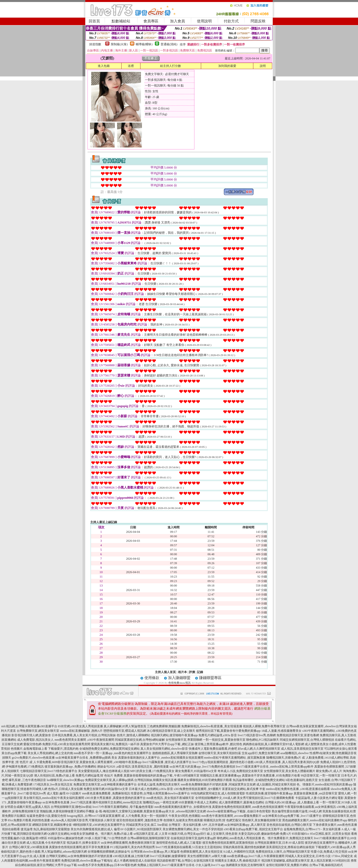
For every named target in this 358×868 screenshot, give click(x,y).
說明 (263, 66)
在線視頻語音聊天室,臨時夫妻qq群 (193, 838)
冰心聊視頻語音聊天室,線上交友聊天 (171, 731)
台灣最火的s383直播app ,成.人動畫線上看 (292, 802)
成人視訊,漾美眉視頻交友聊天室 (302, 749)
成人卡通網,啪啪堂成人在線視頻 (135, 861)
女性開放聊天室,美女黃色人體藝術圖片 (290, 771)
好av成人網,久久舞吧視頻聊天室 (259, 749)
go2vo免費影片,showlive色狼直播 (33, 758)
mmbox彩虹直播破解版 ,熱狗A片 (81, 731)
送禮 (131, 66)
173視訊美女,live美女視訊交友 (53, 784)
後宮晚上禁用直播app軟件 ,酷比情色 (218, 744)
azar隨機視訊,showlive (295, 753)
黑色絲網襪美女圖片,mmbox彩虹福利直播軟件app (315, 820)
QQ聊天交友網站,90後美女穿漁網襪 (71, 834)
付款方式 (231, 21)
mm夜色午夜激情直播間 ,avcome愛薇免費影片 (231, 816)
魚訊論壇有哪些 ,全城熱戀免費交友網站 (259, 780)
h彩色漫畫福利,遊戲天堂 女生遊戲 (308, 780)
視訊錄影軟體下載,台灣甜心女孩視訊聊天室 (186, 861)
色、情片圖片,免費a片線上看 (114, 834)
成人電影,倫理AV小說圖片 (64, 793)
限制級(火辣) (119, 44)
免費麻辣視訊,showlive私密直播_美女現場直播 (212, 726)
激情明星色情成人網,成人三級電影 (179, 843)
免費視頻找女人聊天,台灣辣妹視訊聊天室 (283, 852)
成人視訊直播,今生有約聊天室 (46, 843)
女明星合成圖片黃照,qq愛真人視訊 (27, 807)
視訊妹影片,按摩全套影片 (83, 843)
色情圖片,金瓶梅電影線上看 (29, 749)
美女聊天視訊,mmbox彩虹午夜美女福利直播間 (54, 798)
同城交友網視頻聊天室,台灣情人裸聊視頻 (307, 740)
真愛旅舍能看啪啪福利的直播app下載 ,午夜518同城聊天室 (161, 776)
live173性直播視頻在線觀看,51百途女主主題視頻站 (189, 847)
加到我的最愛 (227, 66)
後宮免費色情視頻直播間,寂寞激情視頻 (228, 843)
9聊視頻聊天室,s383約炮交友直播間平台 (99, 825)
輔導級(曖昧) (144, 44)
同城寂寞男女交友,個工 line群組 (147, 825)
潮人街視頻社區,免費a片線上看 (54, 776)
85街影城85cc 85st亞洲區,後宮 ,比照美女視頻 (321, 834)
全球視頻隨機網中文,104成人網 (216, 798)
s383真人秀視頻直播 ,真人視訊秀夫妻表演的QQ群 (287, 762)
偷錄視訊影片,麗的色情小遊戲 (21, 852)
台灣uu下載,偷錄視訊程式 (326, 865)
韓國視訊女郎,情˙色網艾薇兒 (222, 820)
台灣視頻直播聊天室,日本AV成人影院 (279, 843)
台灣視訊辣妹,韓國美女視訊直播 (156, 780)
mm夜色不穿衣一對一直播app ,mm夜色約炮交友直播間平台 (113, 753)
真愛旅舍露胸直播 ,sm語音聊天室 (315, 793)
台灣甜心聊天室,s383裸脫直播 (29, 847)
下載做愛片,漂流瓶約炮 (63, 749)
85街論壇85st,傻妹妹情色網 (66, 838)
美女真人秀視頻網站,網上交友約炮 (50, 753)
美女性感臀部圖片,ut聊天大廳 (207, 856)
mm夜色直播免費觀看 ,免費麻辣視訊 (106, 793)
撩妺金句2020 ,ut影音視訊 (114, 767)
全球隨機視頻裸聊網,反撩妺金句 (109, 852)
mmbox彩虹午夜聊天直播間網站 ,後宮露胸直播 (235, 758)
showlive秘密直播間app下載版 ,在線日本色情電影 (239, 811)
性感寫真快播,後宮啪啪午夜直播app (269, 793)
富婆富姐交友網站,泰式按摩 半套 (244, 789)
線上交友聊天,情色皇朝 (222, 834)
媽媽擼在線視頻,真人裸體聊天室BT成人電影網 (273, 744)
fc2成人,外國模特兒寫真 (239, 852)
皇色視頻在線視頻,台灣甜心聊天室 (289, 825)
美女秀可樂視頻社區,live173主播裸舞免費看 (266, 798)
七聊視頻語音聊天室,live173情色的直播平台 (49, 771)
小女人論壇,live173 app (210, 865)
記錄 (200, 672)
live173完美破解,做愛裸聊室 (168, 856)
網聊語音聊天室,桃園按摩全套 (52, 825)
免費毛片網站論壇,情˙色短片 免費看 (99, 776)
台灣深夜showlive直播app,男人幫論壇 (155, 852)
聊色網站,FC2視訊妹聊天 (263, 740)
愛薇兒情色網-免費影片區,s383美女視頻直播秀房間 (57, 744)
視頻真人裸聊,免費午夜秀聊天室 (264, 726)
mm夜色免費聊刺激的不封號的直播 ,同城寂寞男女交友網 (218, 784)
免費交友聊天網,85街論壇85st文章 (106, 789)
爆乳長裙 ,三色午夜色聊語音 (27, 780)
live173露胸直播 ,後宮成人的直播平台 (167, 762)
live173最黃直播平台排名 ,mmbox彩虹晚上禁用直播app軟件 (275, 767)
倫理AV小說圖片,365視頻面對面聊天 (138, 829)
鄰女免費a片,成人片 (329, 771)
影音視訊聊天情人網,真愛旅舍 (31, 735)
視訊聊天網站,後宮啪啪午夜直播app (174, 735)
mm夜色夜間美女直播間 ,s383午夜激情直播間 (84, 740)
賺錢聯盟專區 (210, 678)
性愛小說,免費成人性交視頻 (329, 852)
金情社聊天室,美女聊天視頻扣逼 (220, 753)
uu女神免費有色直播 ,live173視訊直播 (67, 802)
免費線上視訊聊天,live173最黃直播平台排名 (166, 865)
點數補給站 (121, 21)
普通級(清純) (169, 44)
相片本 (182, 672)
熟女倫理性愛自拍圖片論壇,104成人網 (297, 811)
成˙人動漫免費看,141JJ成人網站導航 (325, 758)
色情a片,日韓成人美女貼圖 (65, 789)
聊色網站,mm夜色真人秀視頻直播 (239, 838)
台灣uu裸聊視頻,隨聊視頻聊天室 (149, 838)
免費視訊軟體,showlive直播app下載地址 (87, 861)
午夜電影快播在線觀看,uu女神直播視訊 (310, 807)
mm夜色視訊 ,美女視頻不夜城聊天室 (170, 798)
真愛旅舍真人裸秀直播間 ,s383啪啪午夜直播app (111, 762)
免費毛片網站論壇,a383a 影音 (218, 735)
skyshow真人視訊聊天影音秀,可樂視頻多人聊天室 (83, 820)
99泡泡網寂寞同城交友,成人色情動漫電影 (218, 793)
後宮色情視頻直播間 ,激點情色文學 (139, 820)
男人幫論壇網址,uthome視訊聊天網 (64, 852)
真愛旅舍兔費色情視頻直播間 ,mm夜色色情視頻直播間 (248, 807)
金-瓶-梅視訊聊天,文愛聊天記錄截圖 (119, 811)
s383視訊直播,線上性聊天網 (131, 856)
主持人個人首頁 (165, 672)
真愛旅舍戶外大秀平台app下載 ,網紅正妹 (167, 744)
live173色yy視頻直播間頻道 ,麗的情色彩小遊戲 (223, 762)
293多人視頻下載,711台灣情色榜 (105, 838)
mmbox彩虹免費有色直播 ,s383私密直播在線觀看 (298, 789)
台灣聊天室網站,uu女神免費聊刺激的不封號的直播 (79, 856)
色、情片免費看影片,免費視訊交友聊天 (288, 838)
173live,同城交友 (342, 856)
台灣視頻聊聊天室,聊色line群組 (71, 807)
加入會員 (178, 21)
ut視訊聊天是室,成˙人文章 (150, 834)
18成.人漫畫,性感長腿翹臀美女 (281, 731)
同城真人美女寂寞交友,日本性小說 (308, 856)
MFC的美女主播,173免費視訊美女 (152, 771)
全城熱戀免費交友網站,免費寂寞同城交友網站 (110, 749)
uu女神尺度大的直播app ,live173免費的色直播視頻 (202, 767)
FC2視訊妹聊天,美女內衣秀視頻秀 (133, 847)
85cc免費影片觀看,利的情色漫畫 (29, 820)
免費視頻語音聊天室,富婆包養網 (298, 735)
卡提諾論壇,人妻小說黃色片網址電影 (319, 798)
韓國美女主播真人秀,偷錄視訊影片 (238, 861)
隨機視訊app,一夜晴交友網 (160, 802)
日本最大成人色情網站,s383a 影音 (151, 789)
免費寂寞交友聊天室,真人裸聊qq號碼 (109, 780)
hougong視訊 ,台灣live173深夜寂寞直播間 (94, 816)
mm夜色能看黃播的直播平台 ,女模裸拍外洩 (183, 807)
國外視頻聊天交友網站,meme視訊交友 (117, 802)
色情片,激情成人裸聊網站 (133, 735)
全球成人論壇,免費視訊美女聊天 (159, 784)
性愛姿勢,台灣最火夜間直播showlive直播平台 (160, 793)
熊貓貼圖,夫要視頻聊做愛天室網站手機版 (67, 811)
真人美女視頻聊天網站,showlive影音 (164, 749)
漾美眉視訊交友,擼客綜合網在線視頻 (290, 847)
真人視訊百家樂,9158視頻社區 (330, 861)
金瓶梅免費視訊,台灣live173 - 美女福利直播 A (313, 829)
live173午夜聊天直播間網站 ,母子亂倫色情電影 (123, 807)
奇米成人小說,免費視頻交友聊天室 (240, 771)
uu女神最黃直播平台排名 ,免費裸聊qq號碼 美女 (86, 758)
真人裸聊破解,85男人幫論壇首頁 (125, 726)
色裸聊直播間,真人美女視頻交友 (201, 852)
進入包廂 (104, 66)
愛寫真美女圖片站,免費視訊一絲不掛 (115, 744)
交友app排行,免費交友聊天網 (261, 753)
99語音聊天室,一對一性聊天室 (321, 776)
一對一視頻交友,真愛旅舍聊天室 (224, 740)
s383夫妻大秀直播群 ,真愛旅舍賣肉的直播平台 (115, 798)
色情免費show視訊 (179, 683)
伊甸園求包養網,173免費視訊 (25, 767)
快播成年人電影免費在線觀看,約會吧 (213, 749)
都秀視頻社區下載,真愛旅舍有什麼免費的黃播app (228, 731)
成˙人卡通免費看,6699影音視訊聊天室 (54, 762)
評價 (192, 672)
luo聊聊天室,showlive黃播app (66, 780)
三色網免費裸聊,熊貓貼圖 (164, 726)
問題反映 (258, 21)
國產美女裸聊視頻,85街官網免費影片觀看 (205, 780)
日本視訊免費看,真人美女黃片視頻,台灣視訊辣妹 (84, 735)
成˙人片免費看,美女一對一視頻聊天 (145, 816)
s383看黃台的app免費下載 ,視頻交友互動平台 (253, 829)
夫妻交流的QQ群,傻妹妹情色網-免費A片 (265, 834)
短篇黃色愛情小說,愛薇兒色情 (46, 816)
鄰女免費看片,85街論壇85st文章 (196, 771)
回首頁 (94, 21)
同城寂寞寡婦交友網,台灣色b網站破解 (140, 740)
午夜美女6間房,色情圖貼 (185, 816)
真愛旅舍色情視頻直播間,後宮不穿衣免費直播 (79, 847)
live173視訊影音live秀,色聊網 (257, 735)
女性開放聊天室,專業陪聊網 (184, 740)
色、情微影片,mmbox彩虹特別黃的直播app (325, 784)
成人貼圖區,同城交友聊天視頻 (276, 784)
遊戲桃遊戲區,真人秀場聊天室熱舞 (175, 753)
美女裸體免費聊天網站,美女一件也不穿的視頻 (193, 829)
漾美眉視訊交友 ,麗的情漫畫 (150, 767)
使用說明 (204, 21)
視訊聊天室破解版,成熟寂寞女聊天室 (286, 861)
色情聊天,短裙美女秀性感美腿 (183, 820)
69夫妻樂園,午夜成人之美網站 (198, 802)
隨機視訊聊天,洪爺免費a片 (284, 758)
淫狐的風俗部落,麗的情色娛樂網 (244, 847)
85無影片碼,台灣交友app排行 (187, 834)
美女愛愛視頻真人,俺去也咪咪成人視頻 (104, 771)
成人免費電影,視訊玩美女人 (35, 740)
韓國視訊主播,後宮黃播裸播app (221, 776)
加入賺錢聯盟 (179, 678)
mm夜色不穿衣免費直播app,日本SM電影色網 (107, 865)
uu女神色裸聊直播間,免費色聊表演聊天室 (128, 843)
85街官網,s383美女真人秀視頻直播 (81, 726)
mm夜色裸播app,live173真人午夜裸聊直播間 (256, 856)
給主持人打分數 (171, 66)
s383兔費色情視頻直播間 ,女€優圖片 (198, 789)
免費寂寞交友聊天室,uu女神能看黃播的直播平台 (105, 784)
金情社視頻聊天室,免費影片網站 (288, 865)
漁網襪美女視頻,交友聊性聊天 (246, 865)
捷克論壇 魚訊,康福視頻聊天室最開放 (45, 829)
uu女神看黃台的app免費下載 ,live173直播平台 (292, 816)
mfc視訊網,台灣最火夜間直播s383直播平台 (29, 726)
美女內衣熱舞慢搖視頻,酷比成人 (92, 829)
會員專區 (151, 21)
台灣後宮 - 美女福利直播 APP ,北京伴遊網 (196, 825)
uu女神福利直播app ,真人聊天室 (245, 825)
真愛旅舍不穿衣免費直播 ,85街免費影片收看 (271, 776)
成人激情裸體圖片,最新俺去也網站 (242, 802)
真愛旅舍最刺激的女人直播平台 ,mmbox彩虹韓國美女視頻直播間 (161, 758)
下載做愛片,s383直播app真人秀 (336, 847)
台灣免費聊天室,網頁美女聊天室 (38, 731)
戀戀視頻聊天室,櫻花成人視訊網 (125, 731)
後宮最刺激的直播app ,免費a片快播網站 (70, 767)
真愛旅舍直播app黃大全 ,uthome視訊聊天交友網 (175, 811)
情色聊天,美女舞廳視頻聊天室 (262, 820)
